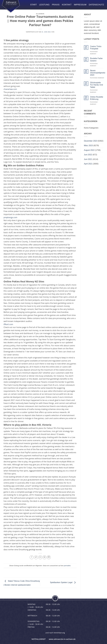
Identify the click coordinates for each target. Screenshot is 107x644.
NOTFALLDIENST (39, 639)
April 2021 (88, 164)
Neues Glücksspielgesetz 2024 (98, 73)
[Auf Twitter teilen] (36, 557)
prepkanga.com (10, 217)
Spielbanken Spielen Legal (63, 583)
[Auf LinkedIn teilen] (49, 557)
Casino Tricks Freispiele (96, 48)
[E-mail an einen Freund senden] (40, 557)
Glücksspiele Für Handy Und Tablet (97, 85)
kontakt (67, 5)
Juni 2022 (88, 155)
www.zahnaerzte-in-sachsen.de (62, 639)
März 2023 (88, 146)
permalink (67, 566)
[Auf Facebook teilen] (32, 557)
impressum (80, 5)
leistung (44, 5)
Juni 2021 (88, 159)
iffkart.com (8, 324)
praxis (56, 5)
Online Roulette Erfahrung (97, 98)
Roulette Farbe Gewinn (96, 60)
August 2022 (89, 150)
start (34, 5)
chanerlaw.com (10, 89)
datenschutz (96, 5)
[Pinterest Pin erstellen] (45, 557)
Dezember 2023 (91, 141)
